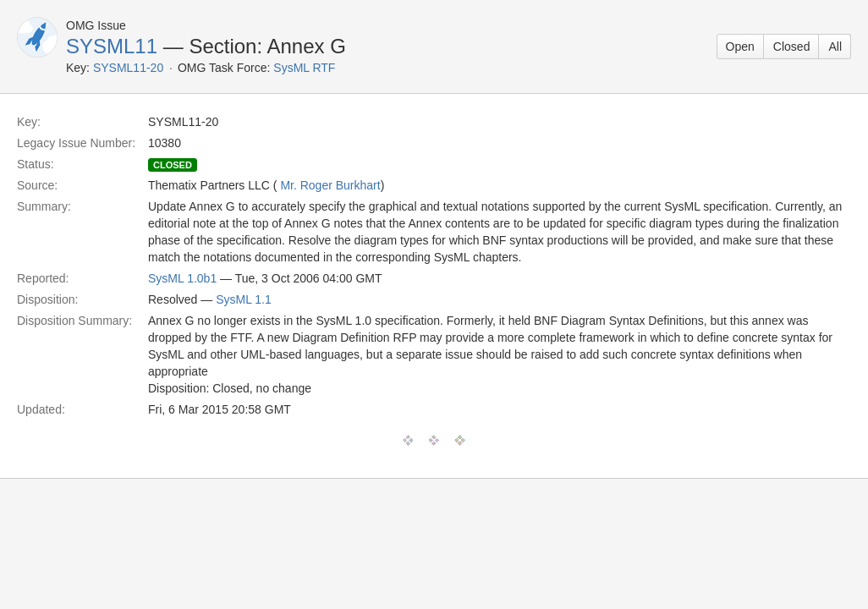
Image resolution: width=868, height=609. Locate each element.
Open (740, 47)
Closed (792, 47)
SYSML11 (112, 46)
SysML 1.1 (244, 299)
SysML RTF (304, 68)
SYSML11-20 (128, 68)
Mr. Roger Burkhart (330, 185)
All (835, 47)
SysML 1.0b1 (182, 278)
